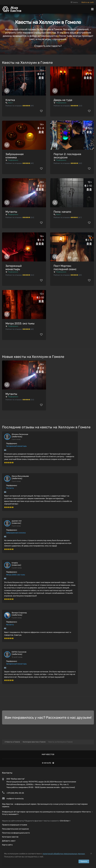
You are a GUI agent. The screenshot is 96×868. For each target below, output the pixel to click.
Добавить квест (9, 841)
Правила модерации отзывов (15, 825)
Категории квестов (10, 837)
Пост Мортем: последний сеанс (65, 267)
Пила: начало (62, 212)
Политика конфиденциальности (16, 833)
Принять (84, 861)
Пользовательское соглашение (15, 829)
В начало (48, 763)
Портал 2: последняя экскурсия (67, 156)
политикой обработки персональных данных (64, 854)
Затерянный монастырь (14, 267)
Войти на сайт (88, 2)
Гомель (74, 2)
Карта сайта (7, 845)
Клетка (10, 100)
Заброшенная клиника (15, 156)
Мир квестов (48, 754)
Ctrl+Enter (65, 821)
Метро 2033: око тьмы (20, 323)
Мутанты (11, 212)
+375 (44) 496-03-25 (15, 793)
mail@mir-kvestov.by (15, 799)
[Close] (91, 853)
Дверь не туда (63, 100)
